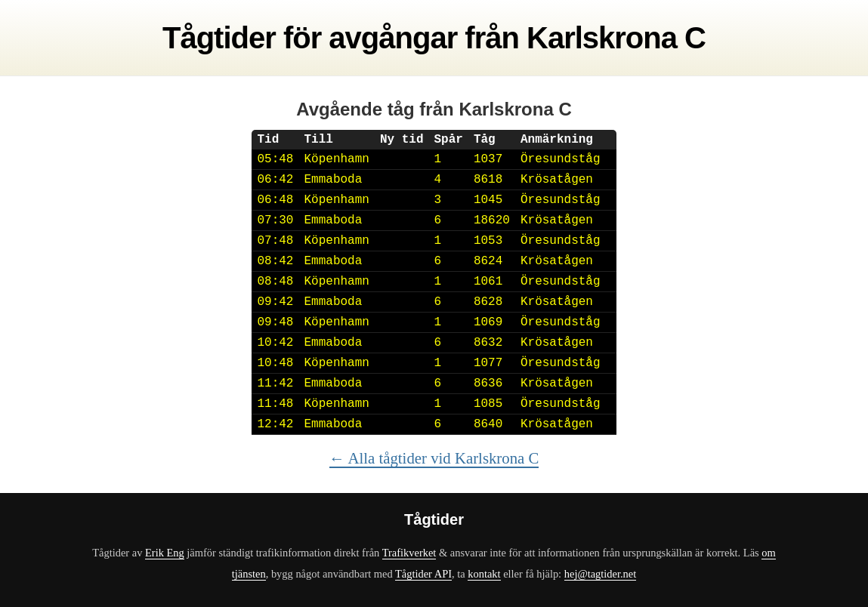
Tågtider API (423, 574)
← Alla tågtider (434, 458)
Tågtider (219, 38)
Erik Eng (165, 553)
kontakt (484, 574)
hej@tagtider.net (600, 574)
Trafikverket (409, 553)
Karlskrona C (616, 38)
